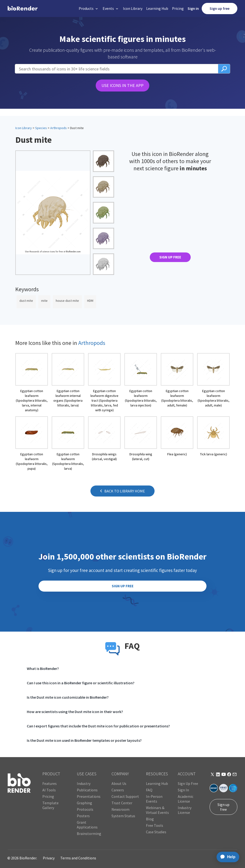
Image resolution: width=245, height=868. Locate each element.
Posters (83, 816)
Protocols (85, 809)
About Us (119, 783)
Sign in (193, 8)
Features (50, 783)
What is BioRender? (43, 668)
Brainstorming (89, 834)
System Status (123, 816)
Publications (87, 790)
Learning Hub (157, 8)
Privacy (49, 858)
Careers (118, 790)
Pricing (178, 8)
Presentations (89, 796)
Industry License (185, 810)
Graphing (84, 803)
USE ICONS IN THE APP (122, 85)
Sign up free (220, 8)
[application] (226, 857)
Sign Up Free (188, 783)
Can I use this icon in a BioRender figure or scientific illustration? (81, 683)
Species (41, 128)
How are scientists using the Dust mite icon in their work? (75, 712)
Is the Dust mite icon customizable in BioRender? (68, 697)
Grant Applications (87, 825)
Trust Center (122, 803)
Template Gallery (50, 805)
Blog (150, 819)
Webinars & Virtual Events (157, 810)
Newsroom (120, 809)
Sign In (183, 790)
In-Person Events (154, 799)
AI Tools (49, 790)
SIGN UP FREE (170, 257)
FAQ (149, 790)
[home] (23, 9)
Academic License (186, 799)
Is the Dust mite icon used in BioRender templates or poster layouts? (84, 740)
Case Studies (156, 832)
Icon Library (133, 8)
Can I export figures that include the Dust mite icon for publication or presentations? (98, 726)
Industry (84, 783)
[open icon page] (32, 383)
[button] (89, 9)
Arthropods (58, 128)
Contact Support (125, 796)
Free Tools (155, 825)
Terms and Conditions (78, 858)
